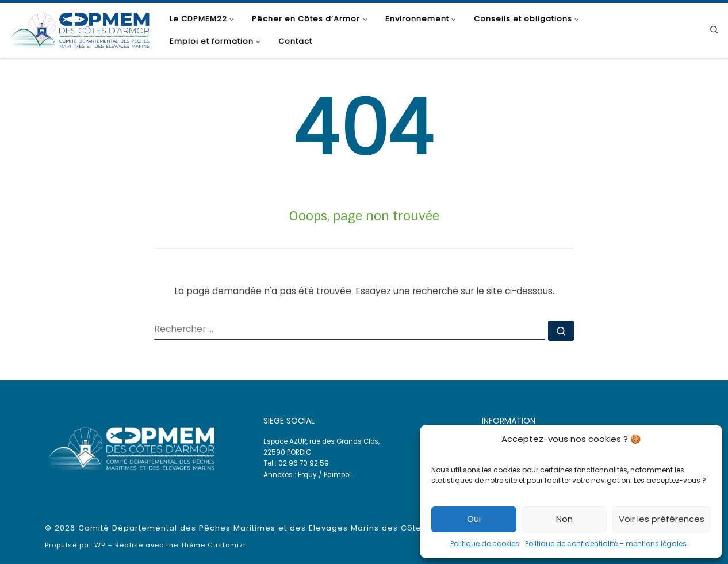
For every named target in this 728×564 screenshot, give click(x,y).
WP (100, 545)
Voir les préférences (662, 519)
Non (564, 519)
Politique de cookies (485, 544)
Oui (474, 519)
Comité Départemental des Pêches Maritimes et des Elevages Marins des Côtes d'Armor (271, 528)
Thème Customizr (213, 545)
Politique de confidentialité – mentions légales (606, 544)
